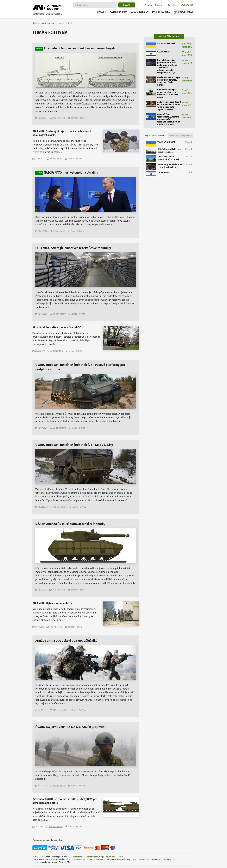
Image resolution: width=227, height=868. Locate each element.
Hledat (127, 5)
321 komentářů (56, 827)
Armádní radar (185, 12)
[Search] (95, 5)
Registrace (173, 5)
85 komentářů (59, 590)
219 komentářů (60, 507)
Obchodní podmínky (94, 857)
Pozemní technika (118, 12)
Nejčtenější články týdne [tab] (155, 136)
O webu (148, 5)
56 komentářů (56, 159)
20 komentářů (59, 428)
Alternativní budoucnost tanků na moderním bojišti (80, 48)
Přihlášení (160, 5)
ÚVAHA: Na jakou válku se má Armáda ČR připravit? (70, 727)
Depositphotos (78, 857)
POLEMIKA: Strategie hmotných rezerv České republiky (73, 248)
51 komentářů (59, 231)
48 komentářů (56, 627)
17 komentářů (59, 118)
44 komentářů (59, 314)
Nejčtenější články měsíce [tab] (181, 136)
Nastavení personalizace (113, 857)
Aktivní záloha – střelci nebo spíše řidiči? (57, 327)
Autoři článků (48, 23)
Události (102, 12)
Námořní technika (161, 12)
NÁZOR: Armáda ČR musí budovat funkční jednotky (70, 524)
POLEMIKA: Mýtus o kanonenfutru (52, 603)
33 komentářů (56, 351)
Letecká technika (139, 12)
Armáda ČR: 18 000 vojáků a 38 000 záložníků (66, 641)
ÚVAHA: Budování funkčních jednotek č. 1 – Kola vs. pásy (74, 445)
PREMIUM (189, 5)
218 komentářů (60, 710)
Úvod (35, 23)
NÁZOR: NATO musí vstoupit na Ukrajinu (71, 173)
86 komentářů (59, 786)
